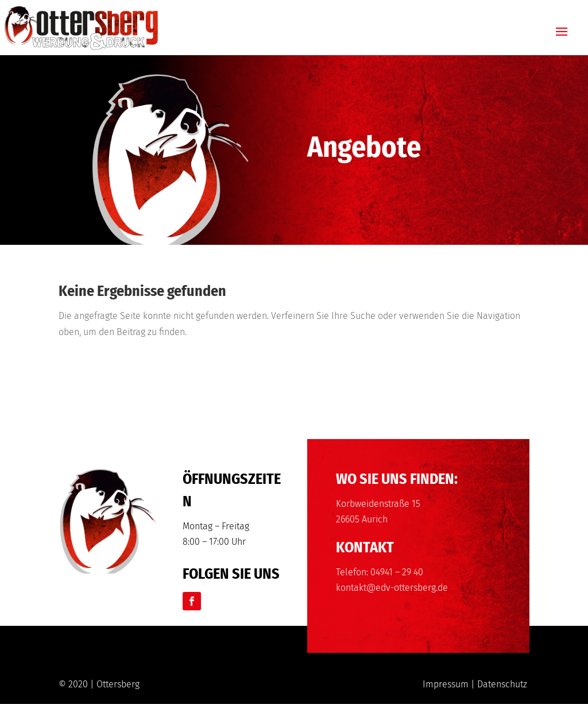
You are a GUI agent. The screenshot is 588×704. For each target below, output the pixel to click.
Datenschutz (502, 684)
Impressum (446, 684)
